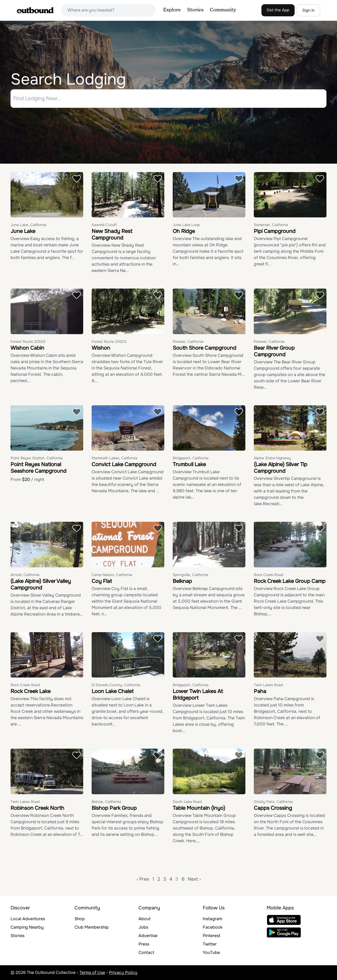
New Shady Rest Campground (112, 235)
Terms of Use (92, 972)
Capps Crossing (273, 808)
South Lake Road (187, 802)
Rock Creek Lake (31, 692)
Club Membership (92, 927)
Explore (172, 10)
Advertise (148, 936)
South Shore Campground (204, 348)
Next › (194, 879)
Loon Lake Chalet (113, 692)
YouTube (211, 952)
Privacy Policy (123, 972)
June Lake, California (28, 225)
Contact (146, 952)
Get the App (278, 10)
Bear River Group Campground (274, 351)
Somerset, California (271, 225)
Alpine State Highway (272, 458)
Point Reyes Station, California (37, 458)
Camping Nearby (27, 927)
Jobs (143, 927)
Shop (80, 919)
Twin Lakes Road (268, 685)
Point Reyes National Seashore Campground (38, 468)
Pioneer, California (188, 342)
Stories (195, 10)
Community (223, 10)
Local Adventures (28, 919)
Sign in (308, 10)
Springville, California (190, 575)
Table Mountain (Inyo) (199, 808)
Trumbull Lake (189, 465)
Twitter (210, 944)
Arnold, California (25, 575)
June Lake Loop (186, 225)
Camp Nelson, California (112, 575)
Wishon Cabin (27, 348)
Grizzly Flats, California (273, 802)
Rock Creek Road (268, 575)
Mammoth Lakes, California (115, 458)
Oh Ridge (184, 231)
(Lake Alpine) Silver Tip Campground (281, 468)
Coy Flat (102, 581)
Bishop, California (106, 802)
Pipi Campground (275, 231)
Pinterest (212, 936)
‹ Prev (143, 879)
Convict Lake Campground (124, 465)
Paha (260, 692)
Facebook (213, 927)
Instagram (212, 919)
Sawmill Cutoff (104, 225)
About (145, 919)
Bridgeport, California (191, 458)
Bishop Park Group (114, 808)
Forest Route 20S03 (28, 342)
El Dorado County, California (116, 685)
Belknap (182, 581)
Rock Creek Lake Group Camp (290, 581)
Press (144, 944)
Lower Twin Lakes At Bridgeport (198, 695)
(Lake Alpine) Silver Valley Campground (41, 584)
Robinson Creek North (37, 808)
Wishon (101, 348)
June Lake (23, 231)
